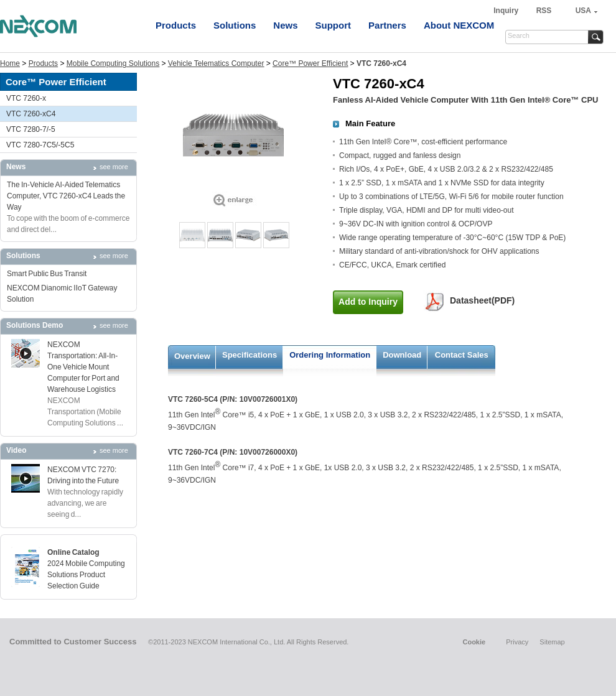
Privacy (517, 642)
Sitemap (552, 642)
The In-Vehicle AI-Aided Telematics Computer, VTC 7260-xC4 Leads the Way (66, 196)
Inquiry (507, 11)
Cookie (474, 642)
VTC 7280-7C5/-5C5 (40, 145)
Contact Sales (462, 355)
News (285, 25)
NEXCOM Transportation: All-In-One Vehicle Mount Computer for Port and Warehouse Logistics (83, 367)
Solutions (235, 25)
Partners (387, 25)
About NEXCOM (459, 25)
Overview (192, 356)
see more (114, 167)
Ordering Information (330, 355)
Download (402, 355)
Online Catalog (73, 552)
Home (10, 63)
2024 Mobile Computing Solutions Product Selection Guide (86, 575)
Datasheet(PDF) (482, 300)
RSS (544, 11)
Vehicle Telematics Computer (216, 63)
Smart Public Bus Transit (47, 274)
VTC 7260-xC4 (31, 114)
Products (176, 25)
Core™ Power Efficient (310, 63)
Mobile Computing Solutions (113, 63)
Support (334, 25)
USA (583, 11)
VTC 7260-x (26, 98)
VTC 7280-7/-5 (31, 129)
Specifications (250, 355)
